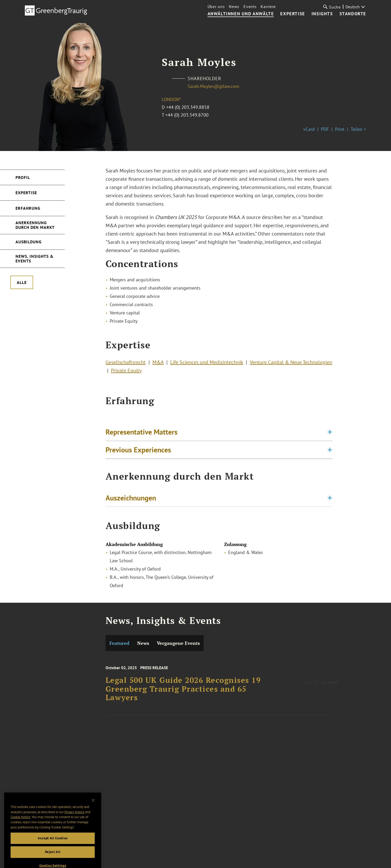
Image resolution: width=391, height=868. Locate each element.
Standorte (353, 14)
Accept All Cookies (53, 845)
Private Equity (126, 373)
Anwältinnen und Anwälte (241, 14)
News (234, 6)
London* (171, 99)
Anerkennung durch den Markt (35, 225)
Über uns (216, 6)
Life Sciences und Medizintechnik (207, 364)
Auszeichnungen (131, 499)
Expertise (293, 14)
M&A (158, 364)
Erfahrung (28, 208)
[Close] (93, 807)
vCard (309, 129)
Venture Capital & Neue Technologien (291, 364)
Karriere (268, 6)
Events (250, 6)
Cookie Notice (20, 824)
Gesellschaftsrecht (126, 364)
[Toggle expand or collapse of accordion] (330, 436)
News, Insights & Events (35, 259)
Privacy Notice (74, 818)
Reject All (53, 859)
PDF (325, 129)
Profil (23, 177)
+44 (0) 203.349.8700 (187, 115)
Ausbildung (29, 242)
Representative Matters (142, 436)
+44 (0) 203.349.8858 (188, 107)
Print (340, 129)
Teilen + (358, 129)
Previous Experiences (138, 453)
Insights (322, 14)
